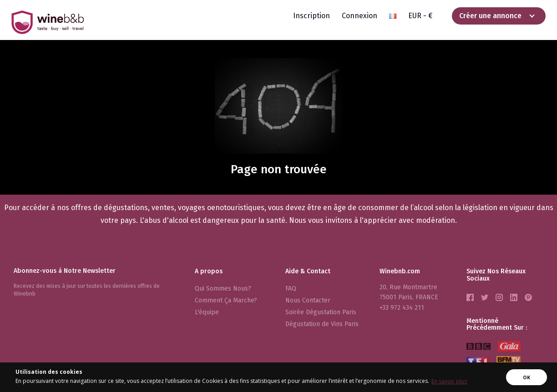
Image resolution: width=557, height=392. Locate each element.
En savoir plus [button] (449, 381)
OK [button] (527, 377)
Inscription (311, 16)
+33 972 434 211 (402, 308)
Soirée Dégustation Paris (321, 312)
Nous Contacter (308, 300)
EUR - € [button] (420, 16)
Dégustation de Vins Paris (322, 324)
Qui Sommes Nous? (223, 289)
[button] (393, 16)
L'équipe (207, 312)
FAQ (291, 289)
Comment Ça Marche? (226, 300)
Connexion (360, 16)
